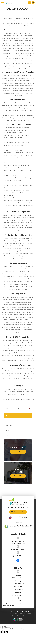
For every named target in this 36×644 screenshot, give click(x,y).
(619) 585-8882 (18, 550)
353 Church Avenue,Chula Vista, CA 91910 (18, 542)
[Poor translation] (5, 632)
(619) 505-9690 (18, 556)
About (8, 420)
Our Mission (9, 425)
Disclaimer (8, 613)
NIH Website (20, 615)
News (7, 430)
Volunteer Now (19, 512)
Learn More (18, 452)
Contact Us (18, 476)
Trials (7, 435)
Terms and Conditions (19, 613)
